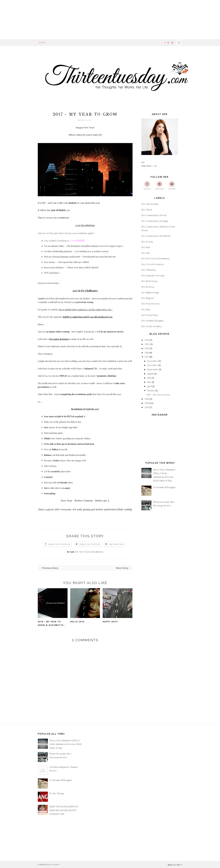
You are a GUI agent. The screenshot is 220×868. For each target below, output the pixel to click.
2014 (147, 407)
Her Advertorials (150, 204)
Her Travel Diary (150, 315)
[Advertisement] (84, 20)
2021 (147, 340)
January (151, 390)
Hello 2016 (77, 622)
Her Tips (146, 309)
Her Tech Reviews (151, 304)
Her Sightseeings (150, 292)
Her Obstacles (149, 270)
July (149, 378)
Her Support (148, 298)
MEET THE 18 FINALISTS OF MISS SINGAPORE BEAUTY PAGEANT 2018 (64, 810)
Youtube (172, 186)
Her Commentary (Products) (156, 236)
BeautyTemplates (53, 864)
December (152, 361)
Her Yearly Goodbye (152, 326)
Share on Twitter (90, 544)
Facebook (147, 186)
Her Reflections (149, 281)
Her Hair (146, 247)
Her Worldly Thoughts (152, 321)
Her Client (147, 210)
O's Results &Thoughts (164, 487)
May (149, 382)
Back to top (175, 865)
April (149, 386)
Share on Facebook (59, 544)
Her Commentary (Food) (154, 215)
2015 (147, 403)
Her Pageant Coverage (153, 276)
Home (42, 42)
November (153, 365)
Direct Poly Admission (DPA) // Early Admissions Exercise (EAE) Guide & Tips (66, 744)
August (150, 374)
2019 (147, 348)
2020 (147, 344)
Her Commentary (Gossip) (155, 221)
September (153, 369)
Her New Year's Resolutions (89, 552)
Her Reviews (148, 287)
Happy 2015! (110, 622)
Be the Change (57, 793)
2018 (147, 353)
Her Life (146, 253)
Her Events (147, 242)
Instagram (160, 186)
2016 (147, 399)
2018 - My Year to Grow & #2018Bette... (52, 623)
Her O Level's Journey (153, 264)
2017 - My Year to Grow (158, 395)
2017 (147, 357)
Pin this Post (117, 544)
